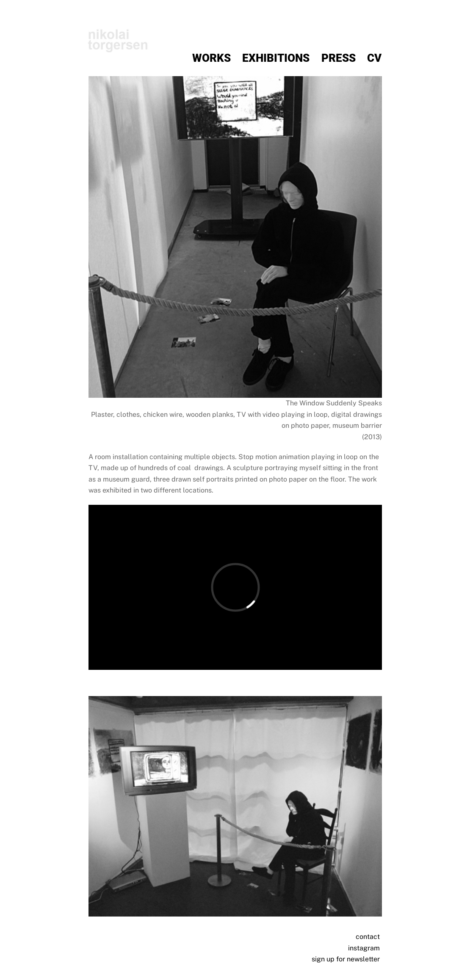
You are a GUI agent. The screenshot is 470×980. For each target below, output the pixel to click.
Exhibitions (276, 58)
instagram (364, 948)
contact (368, 937)
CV (374, 58)
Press (339, 58)
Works (211, 58)
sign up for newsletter (346, 959)
